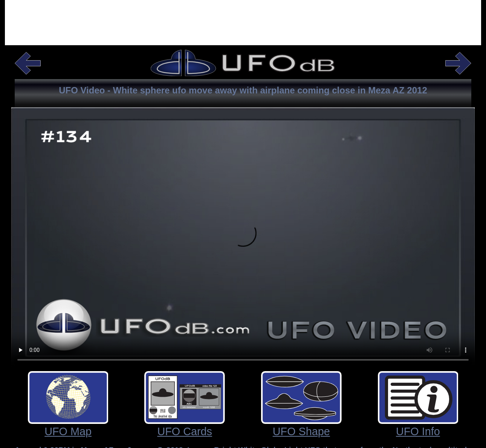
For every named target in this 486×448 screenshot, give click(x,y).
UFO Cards (185, 431)
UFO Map (68, 431)
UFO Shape (301, 431)
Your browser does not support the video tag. (243, 223)
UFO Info (418, 431)
